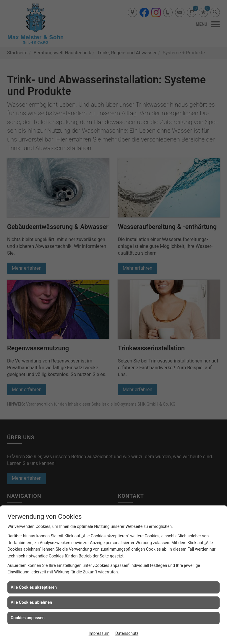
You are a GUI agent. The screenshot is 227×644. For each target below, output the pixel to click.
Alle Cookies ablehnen (31, 602)
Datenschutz (127, 633)
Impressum (99, 633)
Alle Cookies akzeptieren (34, 587)
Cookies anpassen (28, 618)
